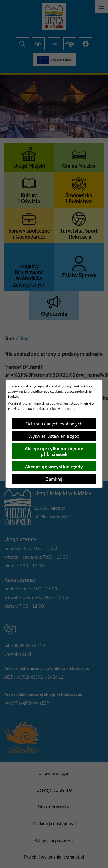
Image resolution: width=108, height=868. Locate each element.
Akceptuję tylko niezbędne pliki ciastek (54, 451)
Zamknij (54, 479)
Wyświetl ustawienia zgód (54, 436)
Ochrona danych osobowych (54, 424)
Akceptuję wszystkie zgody (54, 467)
